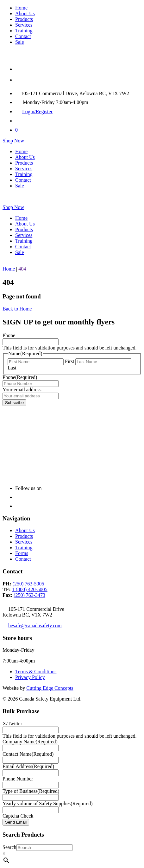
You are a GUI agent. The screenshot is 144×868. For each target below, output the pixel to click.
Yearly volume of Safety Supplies (48, 803)
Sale (20, 42)
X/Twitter (12, 724)
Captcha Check (18, 816)
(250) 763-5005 (28, 584)
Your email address (22, 390)
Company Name (30, 742)
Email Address (28, 766)
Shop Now (13, 141)
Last (12, 368)
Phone (9, 335)
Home (21, 8)
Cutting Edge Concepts (50, 688)
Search (9, 847)
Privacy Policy (30, 677)
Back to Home (17, 309)
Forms (22, 553)
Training (24, 31)
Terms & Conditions (36, 672)
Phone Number (18, 779)
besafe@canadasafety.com (35, 626)
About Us (25, 13)
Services (24, 25)
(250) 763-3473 (29, 595)
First (69, 361)
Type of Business (31, 791)
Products (24, 19)
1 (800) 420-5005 (30, 589)
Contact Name (28, 754)
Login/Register (37, 111)
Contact (23, 36)
